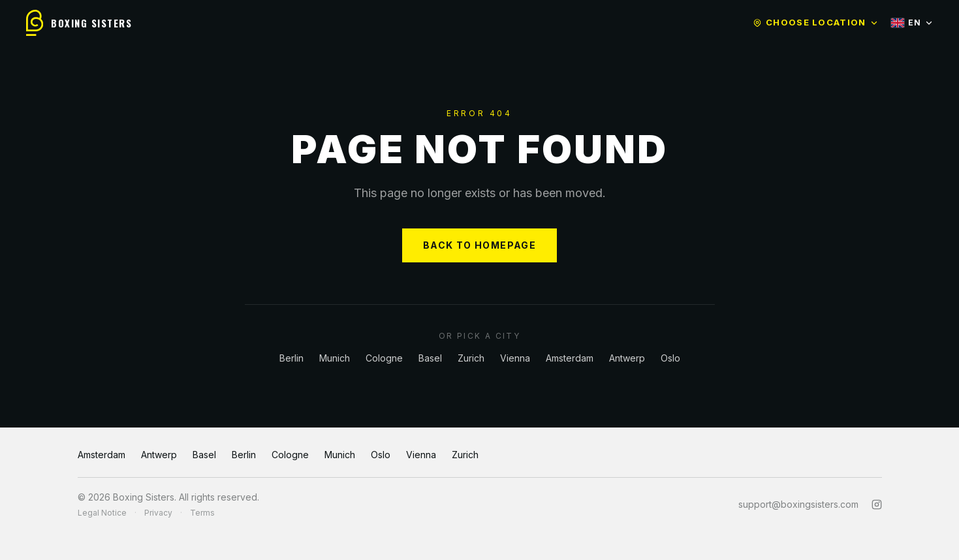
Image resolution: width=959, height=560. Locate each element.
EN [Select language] (912, 23)
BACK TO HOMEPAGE (479, 245)
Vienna (515, 358)
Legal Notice (102, 513)
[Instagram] (877, 505)
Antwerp (627, 358)
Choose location (815, 22)
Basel (430, 358)
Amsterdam (570, 358)
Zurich (471, 358)
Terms (202, 513)
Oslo (670, 358)
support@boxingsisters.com (798, 504)
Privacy (158, 513)
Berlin (291, 358)
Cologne (384, 358)
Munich (335, 358)
